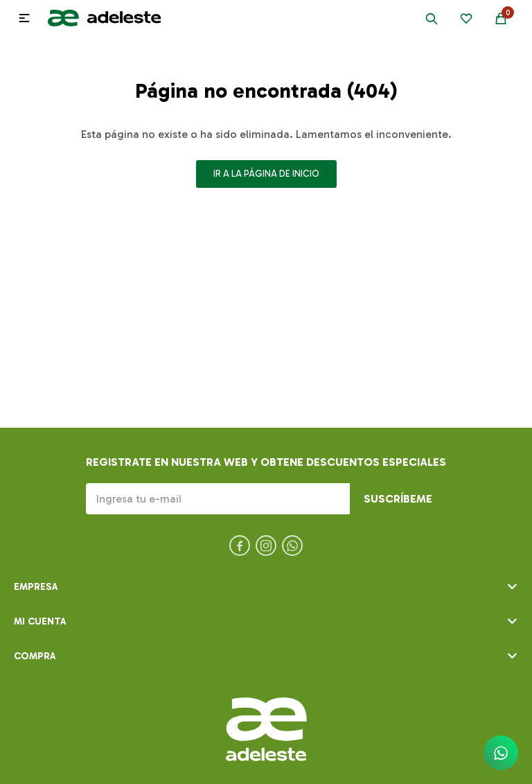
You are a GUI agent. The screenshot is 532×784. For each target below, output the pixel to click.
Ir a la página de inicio (266, 174)
